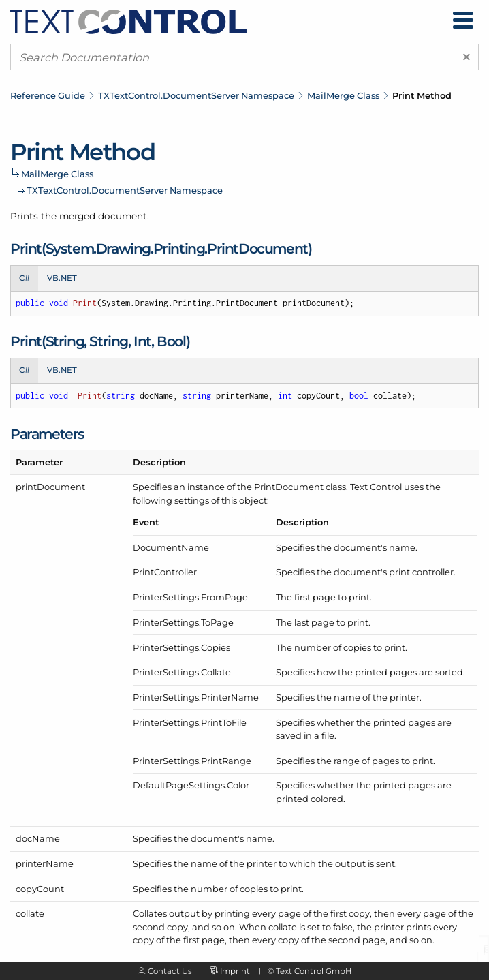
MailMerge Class (343, 95)
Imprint (235, 971)
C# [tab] (25, 278)
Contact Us (170, 971)
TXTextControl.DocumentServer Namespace (196, 95)
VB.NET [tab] (62, 278)
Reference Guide (48, 95)
